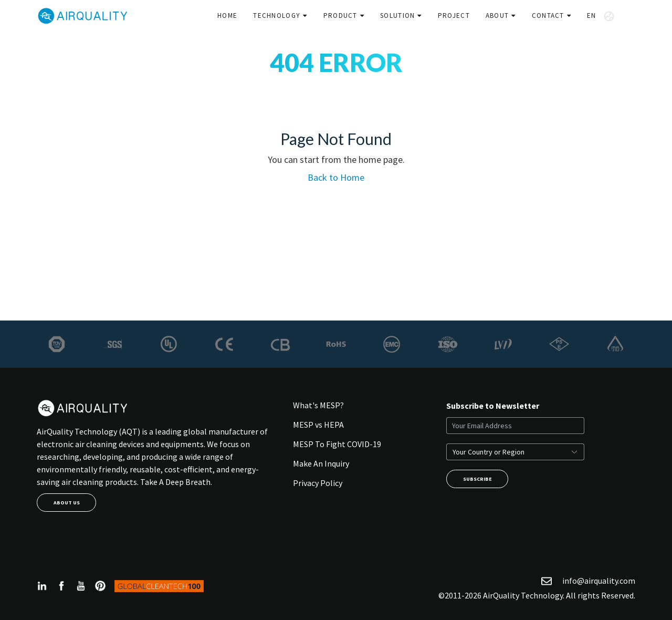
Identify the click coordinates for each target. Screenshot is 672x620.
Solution (397, 16)
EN (601, 16)
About (497, 16)
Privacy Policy (318, 483)
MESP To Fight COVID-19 (337, 444)
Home (227, 16)
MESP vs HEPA (318, 425)
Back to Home (336, 177)
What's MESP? (318, 405)
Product (340, 16)
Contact (548, 16)
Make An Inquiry (321, 463)
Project (454, 16)
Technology (277, 16)
